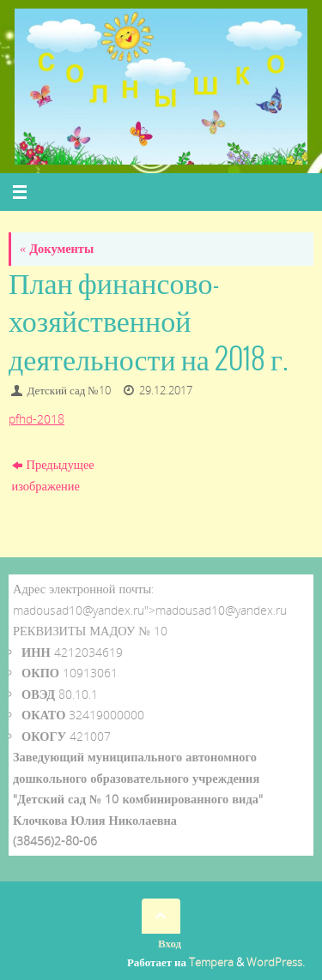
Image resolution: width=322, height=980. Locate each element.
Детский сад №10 (69, 390)
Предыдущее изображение (53, 475)
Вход (170, 943)
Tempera (211, 962)
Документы (57, 248)
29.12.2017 (166, 390)
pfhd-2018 (36, 419)
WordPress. (276, 962)
